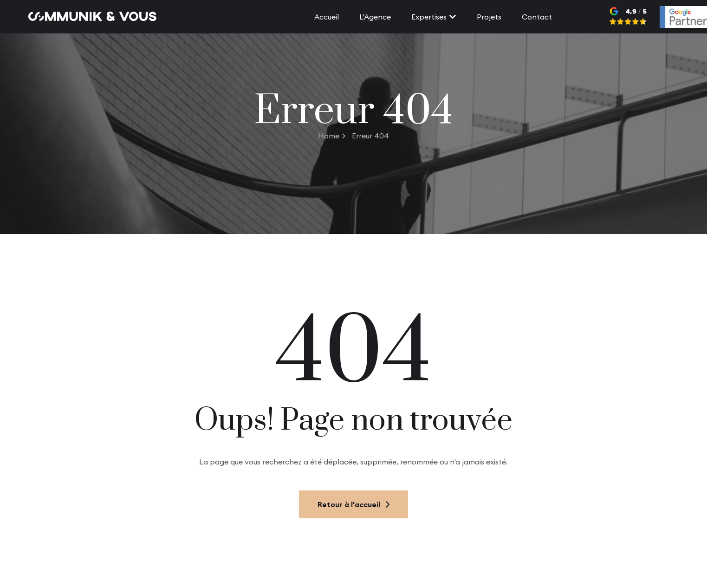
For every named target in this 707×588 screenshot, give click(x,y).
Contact (537, 17)
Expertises (434, 17)
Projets (489, 17)
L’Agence (375, 17)
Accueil (327, 17)
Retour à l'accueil (353, 504)
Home (332, 136)
